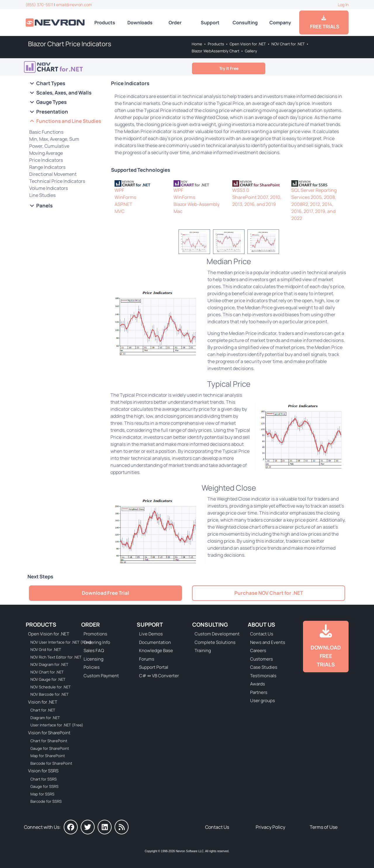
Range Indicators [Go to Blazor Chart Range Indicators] (47, 167)
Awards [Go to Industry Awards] (258, 684)
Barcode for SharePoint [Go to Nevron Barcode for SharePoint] (51, 763)
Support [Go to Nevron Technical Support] (210, 23)
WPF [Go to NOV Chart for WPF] (178, 190)
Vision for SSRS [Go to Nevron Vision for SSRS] (43, 771)
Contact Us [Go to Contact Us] (262, 634)
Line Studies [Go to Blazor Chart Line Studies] (42, 195)
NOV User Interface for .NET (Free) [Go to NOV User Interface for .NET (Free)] (57, 642)
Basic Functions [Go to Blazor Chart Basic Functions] (46, 132)
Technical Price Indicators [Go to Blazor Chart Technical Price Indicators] (57, 181)
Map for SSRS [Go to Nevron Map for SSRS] (42, 794)
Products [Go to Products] (105, 23)
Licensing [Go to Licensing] (93, 659)
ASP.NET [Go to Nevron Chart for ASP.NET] (123, 204)
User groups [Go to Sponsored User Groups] (263, 701)
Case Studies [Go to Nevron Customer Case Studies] (264, 667)
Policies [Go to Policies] (92, 667)
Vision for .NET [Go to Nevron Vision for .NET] (43, 702)
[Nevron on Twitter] (88, 827)
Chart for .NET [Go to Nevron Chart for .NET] (43, 710)
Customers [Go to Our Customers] (262, 659)
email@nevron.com (74, 5)
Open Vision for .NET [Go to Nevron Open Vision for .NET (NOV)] (248, 44)
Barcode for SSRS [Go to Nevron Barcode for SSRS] (46, 801)
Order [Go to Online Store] (175, 23)
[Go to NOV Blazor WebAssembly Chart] (62, 67)
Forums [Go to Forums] (147, 659)
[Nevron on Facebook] (71, 827)
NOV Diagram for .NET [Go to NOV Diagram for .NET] (49, 664)
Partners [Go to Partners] (259, 692)
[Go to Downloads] (326, 647)
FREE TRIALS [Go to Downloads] (324, 23)
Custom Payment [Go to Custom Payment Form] (101, 676)
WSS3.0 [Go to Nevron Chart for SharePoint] (241, 190)
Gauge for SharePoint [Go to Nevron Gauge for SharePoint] (50, 748)
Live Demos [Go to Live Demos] (151, 634)
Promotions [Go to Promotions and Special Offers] (95, 634)
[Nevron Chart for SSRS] (317, 183)
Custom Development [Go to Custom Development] (217, 634)
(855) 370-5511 (39, 5)
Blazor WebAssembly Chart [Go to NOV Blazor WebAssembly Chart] (215, 51)
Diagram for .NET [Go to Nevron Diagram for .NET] (45, 718)
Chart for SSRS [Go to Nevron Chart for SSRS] (44, 779)
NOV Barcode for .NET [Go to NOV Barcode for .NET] (50, 694)
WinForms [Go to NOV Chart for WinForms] (184, 197)
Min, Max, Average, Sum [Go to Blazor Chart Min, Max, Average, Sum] (54, 139)
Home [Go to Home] (197, 44)
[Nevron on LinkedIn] (105, 827)
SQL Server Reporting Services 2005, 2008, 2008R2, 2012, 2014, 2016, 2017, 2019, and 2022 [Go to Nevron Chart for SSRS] (314, 204)
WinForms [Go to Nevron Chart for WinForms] (125, 197)
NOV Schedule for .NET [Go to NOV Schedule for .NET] (51, 687)
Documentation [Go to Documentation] (155, 642)
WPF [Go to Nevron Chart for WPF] (119, 190)
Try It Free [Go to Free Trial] (229, 68)
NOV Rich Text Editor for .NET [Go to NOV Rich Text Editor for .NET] (56, 657)
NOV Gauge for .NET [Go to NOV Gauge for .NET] (48, 679)
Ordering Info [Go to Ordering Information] (97, 642)
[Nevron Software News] (122, 827)
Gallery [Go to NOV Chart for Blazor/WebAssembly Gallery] (251, 51)
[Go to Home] (56, 22)
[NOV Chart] (200, 183)
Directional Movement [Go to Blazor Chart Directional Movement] (53, 174)
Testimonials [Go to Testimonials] (263, 676)
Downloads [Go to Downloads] (140, 23)
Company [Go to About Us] (280, 23)
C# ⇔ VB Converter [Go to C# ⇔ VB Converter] (159, 676)
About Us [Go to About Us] (262, 625)
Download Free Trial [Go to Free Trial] (105, 593)
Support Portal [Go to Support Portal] (154, 667)
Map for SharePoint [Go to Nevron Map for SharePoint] (48, 756)
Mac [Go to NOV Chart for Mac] (178, 211)
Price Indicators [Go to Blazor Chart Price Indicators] (46, 160)
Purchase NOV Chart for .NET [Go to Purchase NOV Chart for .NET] (269, 593)
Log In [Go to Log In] (343, 5)
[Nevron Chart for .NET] (141, 183)
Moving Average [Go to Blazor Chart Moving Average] (46, 153)
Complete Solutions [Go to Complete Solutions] (215, 642)
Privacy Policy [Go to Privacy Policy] (270, 827)
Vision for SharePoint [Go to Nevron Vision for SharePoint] (49, 733)
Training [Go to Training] (203, 650)
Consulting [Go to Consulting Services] (245, 23)
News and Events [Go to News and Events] (268, 642)
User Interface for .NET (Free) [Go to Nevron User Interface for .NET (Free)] (57, 725)
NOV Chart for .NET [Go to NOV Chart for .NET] (288, 44)
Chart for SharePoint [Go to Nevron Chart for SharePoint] (49, 741)
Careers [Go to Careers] (258, 650)
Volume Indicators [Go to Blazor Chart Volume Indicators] (49, 188)
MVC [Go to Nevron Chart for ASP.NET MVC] (120, 211)
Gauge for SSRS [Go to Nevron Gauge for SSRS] (44, 786)
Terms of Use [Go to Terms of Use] (324, 827)
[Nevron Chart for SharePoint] (258, 183)
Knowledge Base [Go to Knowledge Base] (156, 650)
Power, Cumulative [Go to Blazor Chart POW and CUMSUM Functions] (49, 146)
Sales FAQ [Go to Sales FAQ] (94, 650)
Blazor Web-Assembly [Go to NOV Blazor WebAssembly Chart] (196, 204)
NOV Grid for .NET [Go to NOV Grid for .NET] (46, 649)
